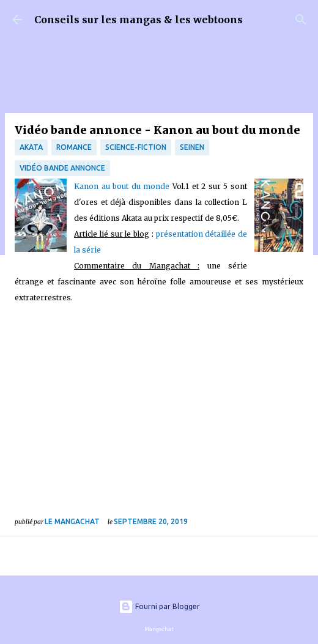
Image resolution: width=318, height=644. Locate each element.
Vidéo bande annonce (62, 168)
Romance (74, 147)
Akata (31, 147)
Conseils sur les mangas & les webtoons (139, 20)
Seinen (192, 147)
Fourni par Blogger (159, 606)
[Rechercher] (301, 20)
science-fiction (136, 147)
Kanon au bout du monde (123, 186)
